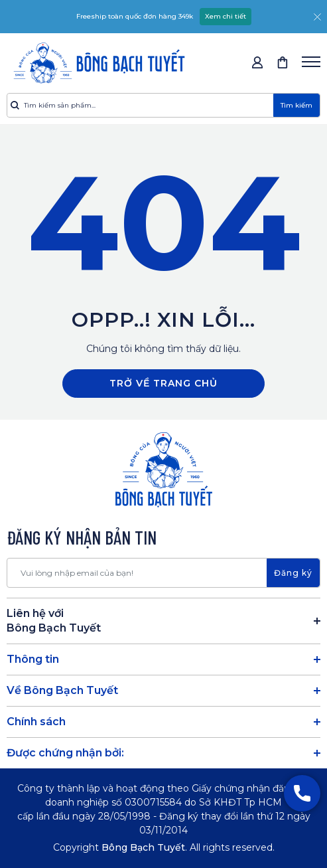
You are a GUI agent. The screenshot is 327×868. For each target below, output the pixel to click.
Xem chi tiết (226, 16)
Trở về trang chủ (163, 383)
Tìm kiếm (296, 105)
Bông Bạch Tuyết (143, 847)
